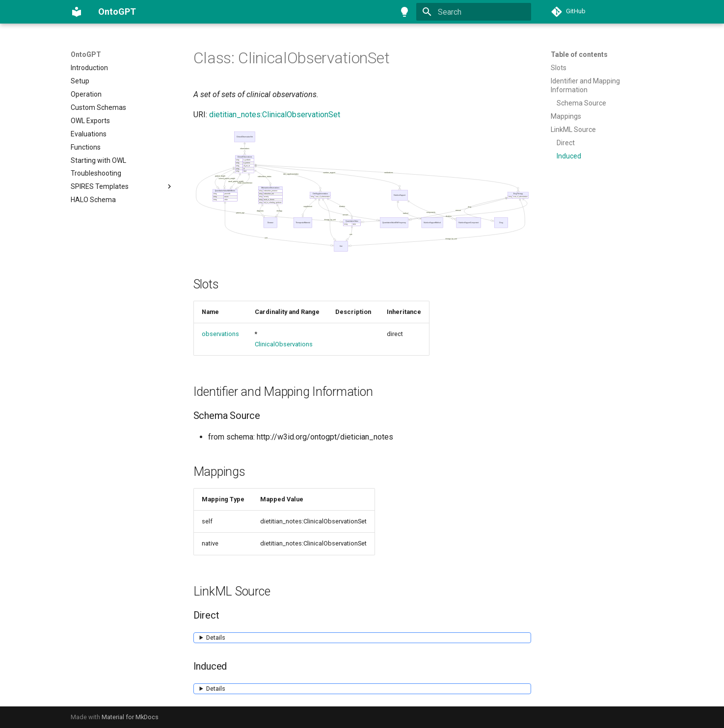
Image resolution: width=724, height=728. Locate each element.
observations (220, 334)
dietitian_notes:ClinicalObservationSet (275, 115)
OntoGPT (86, 54)
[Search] (474, 12)
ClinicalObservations (284, 344)
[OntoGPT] (77, 12)
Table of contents (579, 54)
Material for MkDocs (130, 717)
